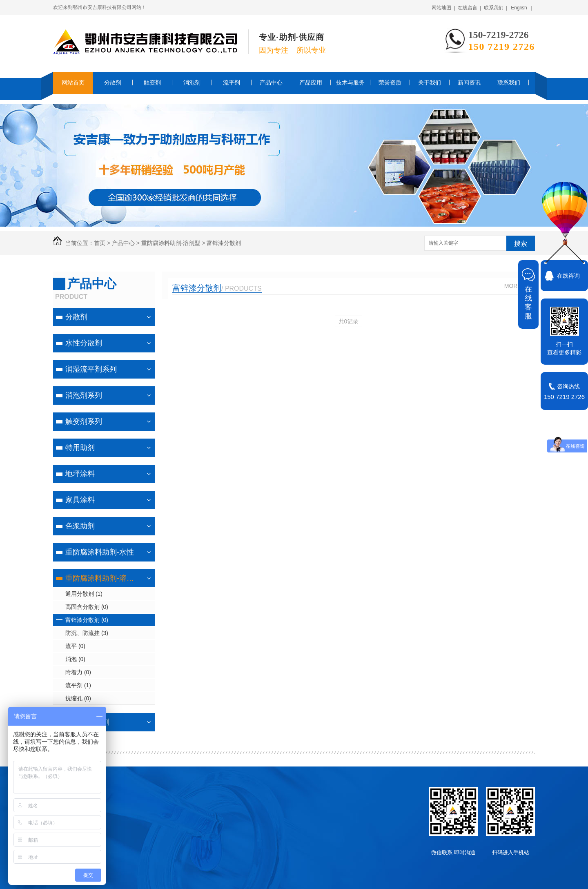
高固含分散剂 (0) (87, 607)
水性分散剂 (84, 343)
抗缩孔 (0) (78, 698)
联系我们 (509, 82)
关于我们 (430, 82)
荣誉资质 (390, 82)
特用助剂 (80, 448)
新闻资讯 (469, 82)
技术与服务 (350, 82)
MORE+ (514, 286)
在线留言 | (470, 8)
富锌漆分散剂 (224, 243)
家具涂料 (80, 500)
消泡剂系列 (84, 395)
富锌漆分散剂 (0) (87, 620)
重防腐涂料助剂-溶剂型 (171, 243)
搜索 (521, 244)
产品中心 (271, 82)
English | (521, 8)
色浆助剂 (80, 526)
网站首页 (73, 82)
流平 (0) (75, 646)
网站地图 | (443, 8)
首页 (100, 243)
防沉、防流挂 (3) (87, 633)
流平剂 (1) (78, 685)
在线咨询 (568, 276)
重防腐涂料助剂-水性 (100, 552)
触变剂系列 (84, 421)
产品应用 (311, 82)
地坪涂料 (80, 474)
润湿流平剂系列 (91, 369)
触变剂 (152, 82)
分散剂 (113, 82)
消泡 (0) (75, 659)
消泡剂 (192, 82)
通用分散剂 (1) (84, 594)
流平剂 (232, 82)
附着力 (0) (78, 672)
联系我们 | (496, 8)
